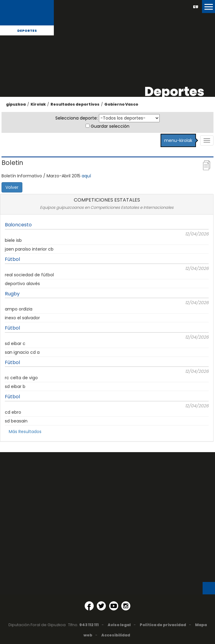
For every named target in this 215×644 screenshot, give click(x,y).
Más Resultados (25, 432)
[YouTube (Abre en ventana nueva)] (114, 606)
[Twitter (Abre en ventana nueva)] (101, 606)
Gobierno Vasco (121, 104)
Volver (12, 187)
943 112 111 (89, 625)
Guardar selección (110, 126)
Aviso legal (119, 625)
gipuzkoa (16, 104)
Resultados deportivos (75, 104)
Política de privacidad (163, 625)
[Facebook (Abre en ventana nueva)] (89, 606)
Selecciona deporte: (77, 118)
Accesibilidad (116, 635)
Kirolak (38, 104)
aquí (86, 176)
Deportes (27, 31)
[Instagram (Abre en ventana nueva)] (126, 606)
